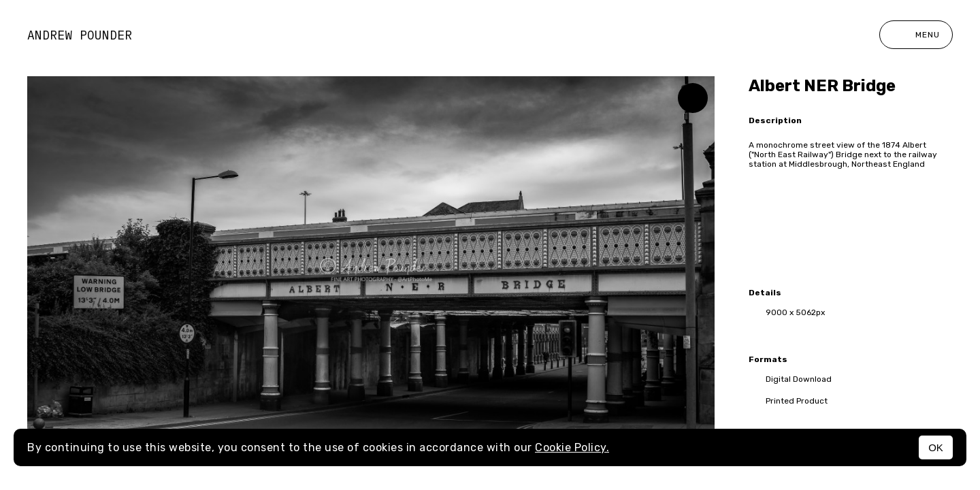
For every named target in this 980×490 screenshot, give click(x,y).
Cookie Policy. (572, 447)
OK (936, 447)
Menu (916, 35)
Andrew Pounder (80, 35)
